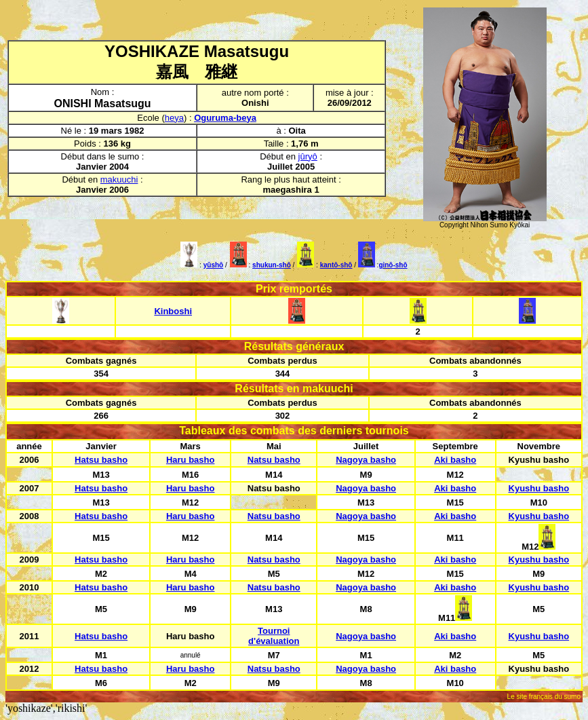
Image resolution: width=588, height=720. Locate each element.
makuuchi (119, 179)
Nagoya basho (366, 460)
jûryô (308, 156)
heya (174, 118)
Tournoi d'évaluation (274, 636)
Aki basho (455, 460)
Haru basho (191, 460)
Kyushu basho (539, 488)
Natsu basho (274, 460)
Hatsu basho (101, 460)
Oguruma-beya (225, 118)
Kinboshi (173, 311)
